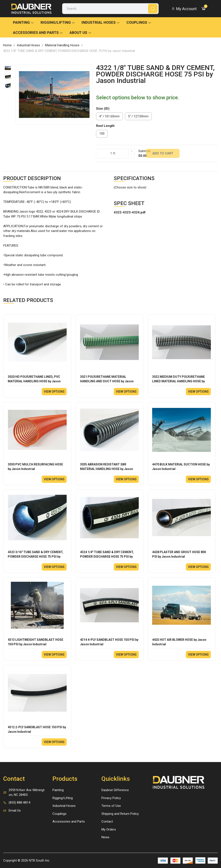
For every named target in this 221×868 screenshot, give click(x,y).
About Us (81, 33)
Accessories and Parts (38, 33)
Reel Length (105, 126)
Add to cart (163, 153)
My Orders (109, 829)
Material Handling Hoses (62, 45)
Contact (107, 821)
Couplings (139, 22)
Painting (24, 22)
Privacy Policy (111, 798)
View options (54, 392)
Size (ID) (103, 109)
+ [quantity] (132, 151)
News (105, 837)
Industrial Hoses (101, 22)
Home (7, 45)
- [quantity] (132, 156)
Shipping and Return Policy (120, 814)
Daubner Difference (115, 790)
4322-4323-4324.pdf (130, 212)
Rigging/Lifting (58, 22)
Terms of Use (111, 806)
